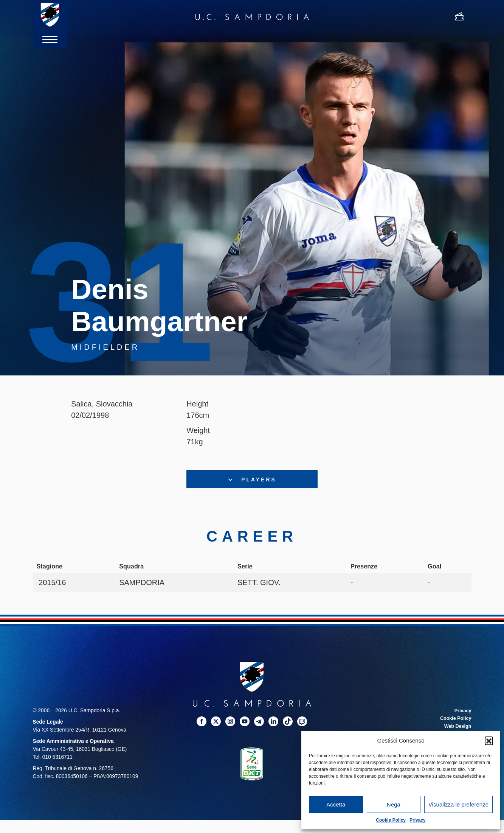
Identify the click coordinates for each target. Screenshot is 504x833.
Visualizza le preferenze (458, 804)
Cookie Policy (391, 820)
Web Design (456, 728)
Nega (394, 804)
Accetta (336, 804)
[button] (489, 741)
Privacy (418, 820)
